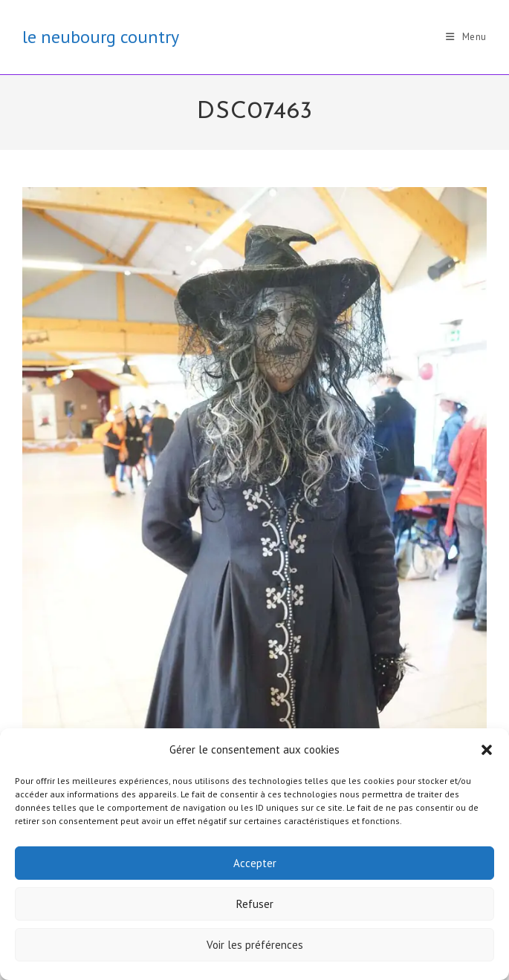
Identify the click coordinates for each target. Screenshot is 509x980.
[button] (487, 750)
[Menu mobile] (466, 37)
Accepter (255, 863)
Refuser (255, 904)
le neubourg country (101, 37)
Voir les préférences (255, 945)
